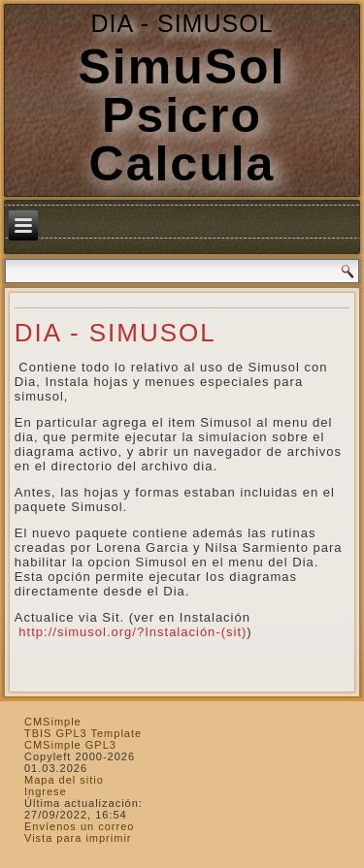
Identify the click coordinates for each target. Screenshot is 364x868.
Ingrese (46, 791)
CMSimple (53, 722)
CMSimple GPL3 (70, 745)
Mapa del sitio (64, 780)
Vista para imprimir (78, 838)
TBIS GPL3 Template (83, 733)
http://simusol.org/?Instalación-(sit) (131, 632)
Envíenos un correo (79, 826)
